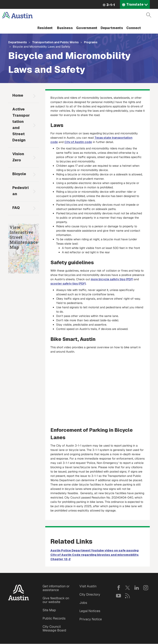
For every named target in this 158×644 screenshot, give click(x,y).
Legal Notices (90, 611)
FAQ (16, 208)
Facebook (118, 588)
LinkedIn (137, 588)
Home (18, 95)
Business (65, 28)
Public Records (54, 618)
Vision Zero (18, 157)
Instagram (146, 588)
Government (87, 28)
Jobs (83, 603)
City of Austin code (78, 142)
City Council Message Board (54, 628)
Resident (45, 28)
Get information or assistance (56, 588)
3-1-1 (111, 5)
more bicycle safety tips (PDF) (112, 279)
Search (149, 15)
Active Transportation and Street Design (21, 125)
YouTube (118, 596)
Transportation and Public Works (55, 42)
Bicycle (19, 174)
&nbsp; (98, 388)
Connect (134, 28)
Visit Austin (88, 586)
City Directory (90, 594)
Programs (91, 42)
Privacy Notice (91, 619)
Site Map (49, 610)
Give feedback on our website (56, 600)
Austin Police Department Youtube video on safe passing (95, 550)
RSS (128, 596)
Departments (112, 28)
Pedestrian (20, 191)
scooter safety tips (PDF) (68, 284)
